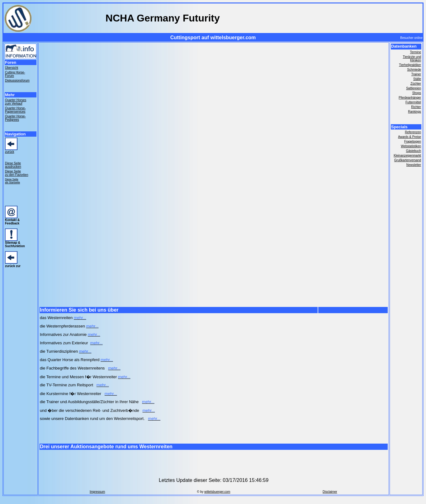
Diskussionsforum (17, 80)
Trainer (416, 74)
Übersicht (12, 68)
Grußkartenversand (408, 160)
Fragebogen (413, 141)
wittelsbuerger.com (217, 492)
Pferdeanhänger (410, 98)
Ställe (417, 79)
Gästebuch (414, 151)
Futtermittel (413, 102)
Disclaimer (330, 492)
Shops (417, 93)
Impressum (97, 492)
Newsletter (414, 165)
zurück (9, 152)
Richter (416, 107)
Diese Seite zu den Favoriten (17, 173)
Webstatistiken (411, 146)
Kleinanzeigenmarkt (407, 155)
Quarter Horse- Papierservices (15, 110)
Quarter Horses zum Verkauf (16, 102)
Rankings (414, 112)
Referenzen (413, 132)
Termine (415, 52)
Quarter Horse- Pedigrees (15, 118)
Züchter (416, 84)
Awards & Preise (409, 137)
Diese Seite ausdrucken (13, 165)
